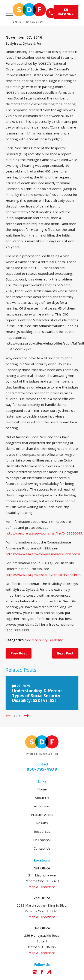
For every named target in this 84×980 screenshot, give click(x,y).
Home (42, 789)
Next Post (65, 653)
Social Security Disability (44, 640)
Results (42, 823)
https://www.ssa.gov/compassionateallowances (42, 554)
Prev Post (19, 653)
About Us (42, 798)
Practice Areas (42, 815)
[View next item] (26, 716)
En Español (42, 840)
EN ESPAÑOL (66, 12)
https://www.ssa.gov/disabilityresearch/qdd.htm (43, 575)
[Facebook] (42, 972)
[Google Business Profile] (35, 972)
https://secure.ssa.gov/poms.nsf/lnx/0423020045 (44, 533)
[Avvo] (49, 972)
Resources (42, 831)
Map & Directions (42, 887)
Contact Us (42, 848)
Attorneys (42, 806)
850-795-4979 (42, 769)
